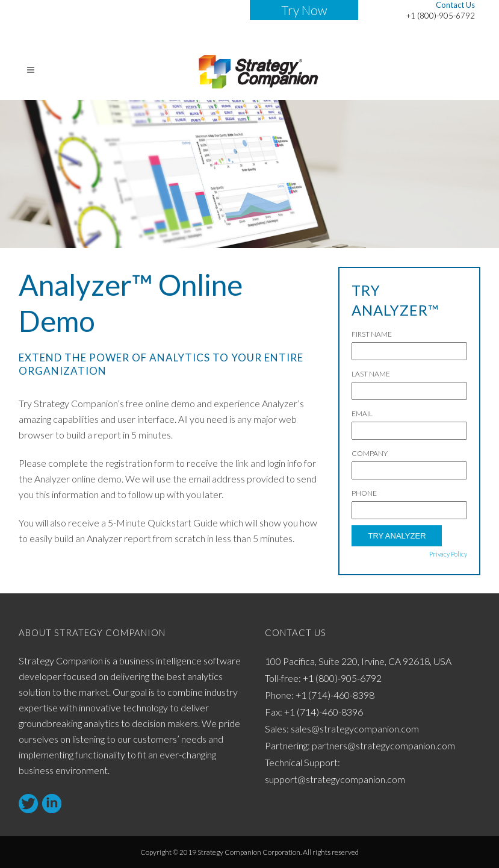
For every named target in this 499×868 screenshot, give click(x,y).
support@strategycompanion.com (335, 779)
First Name (372, 334)
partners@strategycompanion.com (383, 745)
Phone (364, 493)
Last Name (371, 374)
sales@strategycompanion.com (355, 729)
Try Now (304, 10)
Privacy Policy (448, 554)
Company (370, 453)
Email (362, 414)
